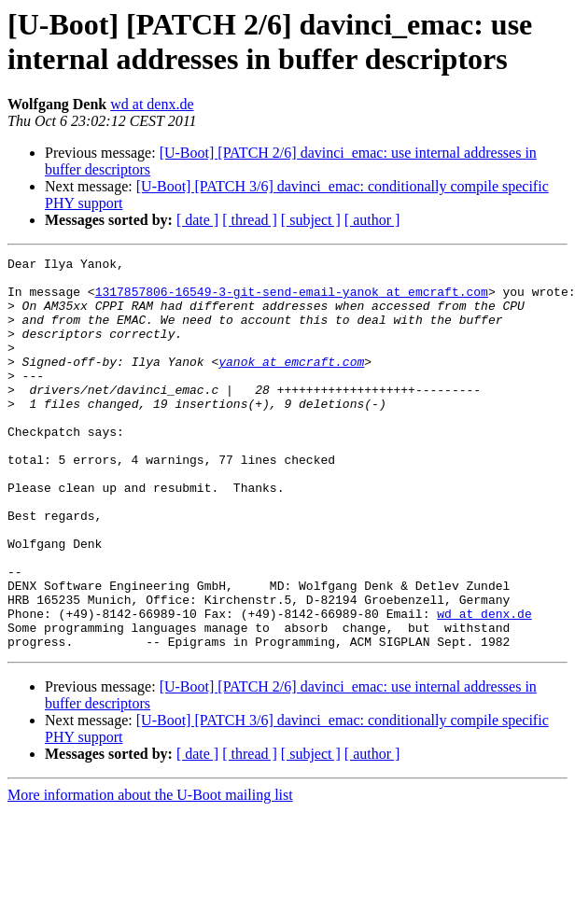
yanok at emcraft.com (291, 384)
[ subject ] (311, 220)
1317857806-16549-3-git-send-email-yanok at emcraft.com (292, 300)
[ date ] (197, 220)
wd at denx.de (152, 104)
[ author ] (372, 220)
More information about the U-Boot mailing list (150, 873)
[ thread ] (250, 220)
